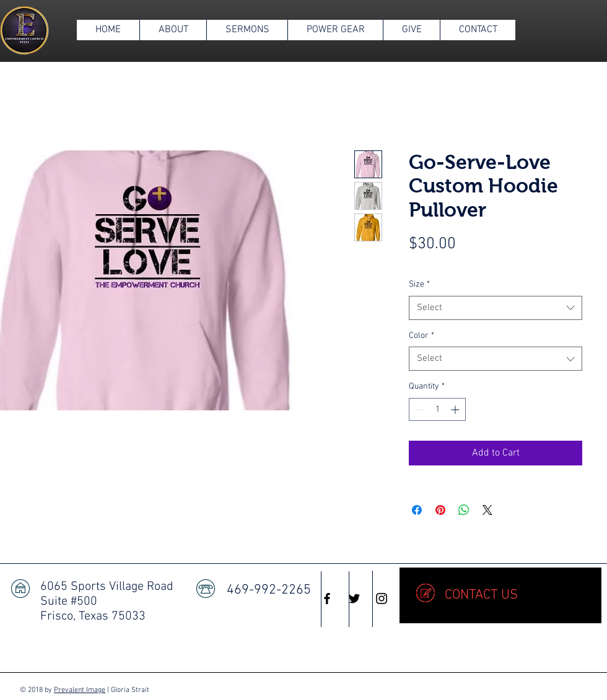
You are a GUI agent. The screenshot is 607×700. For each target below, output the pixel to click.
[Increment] (456, 409)
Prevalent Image (80, 690)
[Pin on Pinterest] (440, 510)
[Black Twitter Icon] (354, 598)
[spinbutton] (437, 409)
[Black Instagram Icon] (382, 598)
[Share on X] (487, 510)
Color (421, 336)
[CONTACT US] (500, 595)
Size (419, 284)
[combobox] (496, 308)
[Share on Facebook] (417, 510)
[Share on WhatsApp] (464, 510)
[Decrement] (418, 409)
